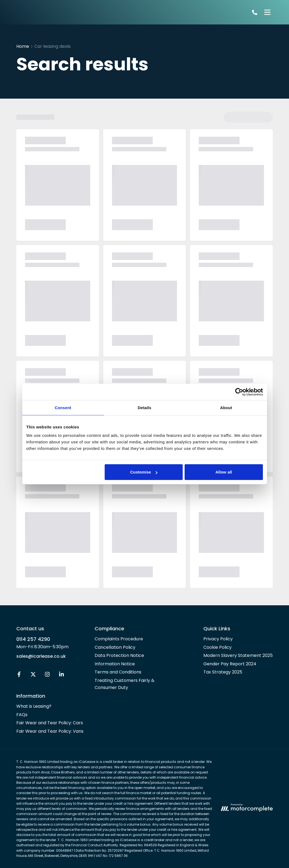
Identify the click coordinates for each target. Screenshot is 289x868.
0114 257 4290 (33, 639)
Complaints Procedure (119, 639)
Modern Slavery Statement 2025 (238, 655)
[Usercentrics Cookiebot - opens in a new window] (239, 392)
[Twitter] (33, 676)
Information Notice (115, 664)
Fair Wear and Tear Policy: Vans (50, 731)
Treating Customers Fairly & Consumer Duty (125, 684)
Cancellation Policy (115, 647)
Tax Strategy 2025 (223, 672)
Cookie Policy (217, 647)
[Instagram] (47, 676)
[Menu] (267, 12)
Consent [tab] (63, 407)
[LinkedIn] (61, 676)
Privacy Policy (218, 639)
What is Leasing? (34, 706)
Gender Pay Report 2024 (230, 664)
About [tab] (226, 407)
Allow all (224, 472)
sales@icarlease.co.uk (41, 656)
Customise (144, 472)
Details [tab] (145, 407)
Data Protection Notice (119, 655)
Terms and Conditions (118, 672)
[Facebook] (19, 676)
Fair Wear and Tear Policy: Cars (50, 723)
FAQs (22, 715)
